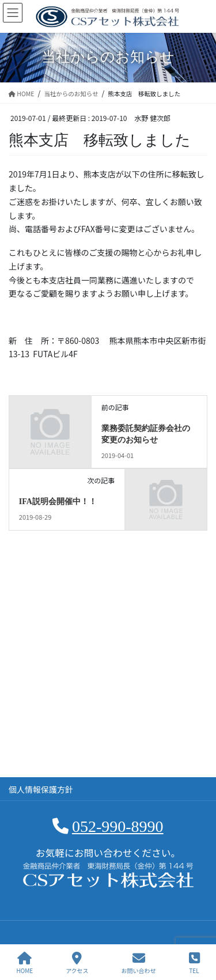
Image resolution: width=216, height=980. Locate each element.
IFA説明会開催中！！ (58, 502)
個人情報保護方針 (41, 789)
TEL (194, 963)
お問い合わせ (139, 963)
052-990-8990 (118, 826)
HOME (24, 963)
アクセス (77, 963)
